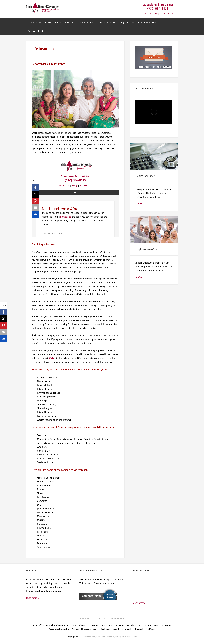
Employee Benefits (146, 249)
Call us (52, 358)
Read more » (32, 598)
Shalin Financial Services (47, 8)
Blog (157, 14)
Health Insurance (145, 176)
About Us (146, 14)
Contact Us (168, 14)
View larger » (139, 603)
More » (139, 204)
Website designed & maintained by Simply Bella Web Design (111, 637)
